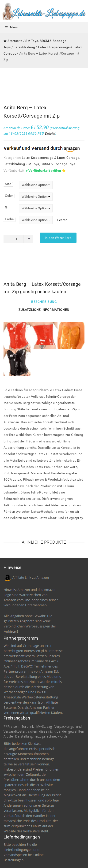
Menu (11, 27)
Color (9, 172)
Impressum (27, 854)
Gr (7, 184)
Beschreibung (44, 278)
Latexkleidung (24, 47)
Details (50, 110)
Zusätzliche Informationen (44, 286)
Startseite (15, 41)
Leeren (62, 197)
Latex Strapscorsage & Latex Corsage (51, 134)
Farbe (9, 196)
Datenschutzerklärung (53, 854)
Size (8, 160)
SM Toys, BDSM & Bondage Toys (51, 141)
